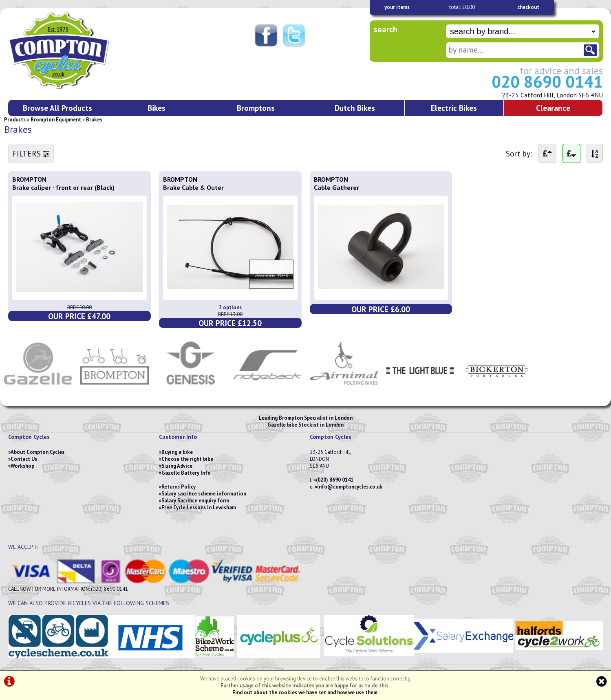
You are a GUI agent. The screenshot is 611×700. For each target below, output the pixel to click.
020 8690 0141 (547, 81)
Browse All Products (57, 108)
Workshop (22, 466)
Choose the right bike (187, 459)
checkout (528, 7)
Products (15, 120)
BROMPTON (29, 179)
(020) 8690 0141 (335, 480)
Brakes (94, 120)
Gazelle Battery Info (186, 473)
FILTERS (31, 153)
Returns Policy (179, 487)
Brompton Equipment (56, 120)
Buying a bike (177, 452)
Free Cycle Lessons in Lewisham (199, 507)
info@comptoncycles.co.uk (350, 487)
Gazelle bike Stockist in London (305, 425)
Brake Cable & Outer (193, 187)
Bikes (157, 108)
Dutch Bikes (355, 108)
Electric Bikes (454, 108)
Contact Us (24, 459)
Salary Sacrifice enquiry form (195, 501)
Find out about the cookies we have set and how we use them (305, 692)
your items (397, 7)
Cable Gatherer (336, 187)
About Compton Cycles (37, 452)
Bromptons (256, 108)
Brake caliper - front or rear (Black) (63, 187)
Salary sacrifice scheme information (204, 494)
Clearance (553, 108)
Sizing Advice (177, 466)
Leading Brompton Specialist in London (306, 418)
